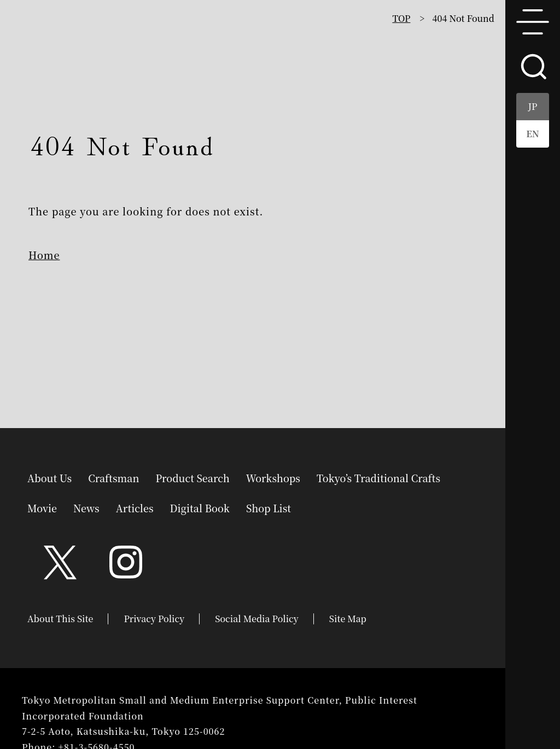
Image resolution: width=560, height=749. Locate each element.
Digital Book (200, 507)
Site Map (348, 619)
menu (533, 22)
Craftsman (113, 477)
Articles (135, 507)
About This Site (60, 619)
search (533, 66)
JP (533, 106)
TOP (401, 18)
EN (533, 134)
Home (44, 255)
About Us (49, 477)
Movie (42, 507)
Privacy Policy (154, 619)
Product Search (192, 477)
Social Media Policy (257, 619)
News (86, 507)
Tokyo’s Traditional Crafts (378, 477)
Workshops (273, 477)
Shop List (269, 507)
